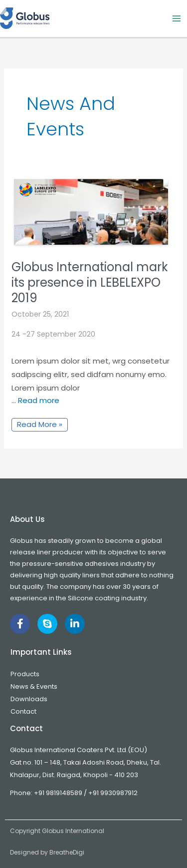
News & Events (34, 686)
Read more (39, 400)
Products (25, 674)
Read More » (40, 424)
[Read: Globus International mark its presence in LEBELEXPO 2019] (91, 212)
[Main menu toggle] (177, 19)
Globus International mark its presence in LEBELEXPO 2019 (90, 282)
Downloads (29, 699)
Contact (23, 711)
